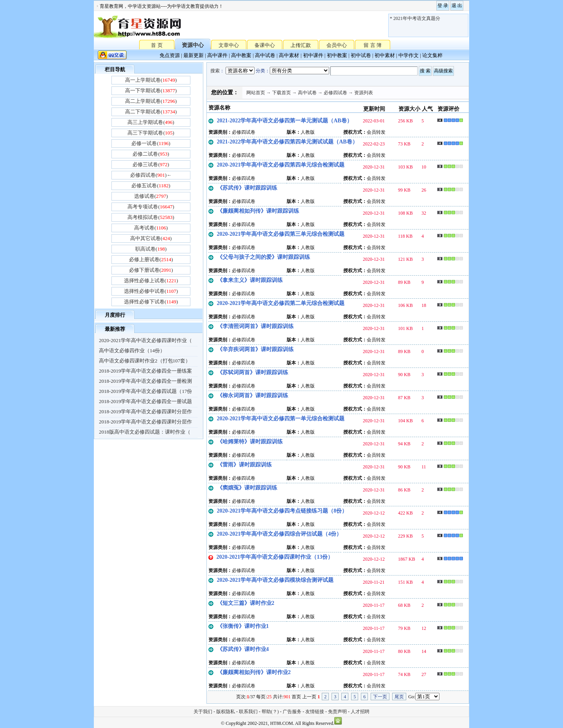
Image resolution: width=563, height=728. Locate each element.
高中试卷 (265, 55)
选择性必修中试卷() (151, 291)
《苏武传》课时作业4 (243, 649)
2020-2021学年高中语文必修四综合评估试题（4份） (280, 534)
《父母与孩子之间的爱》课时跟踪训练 (264, 257)
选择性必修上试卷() (151, 281)
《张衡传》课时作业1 (243, 626)
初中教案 (337, 55)
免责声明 (337, 712)
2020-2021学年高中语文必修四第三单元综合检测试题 (281, 234)
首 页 (157, 45)
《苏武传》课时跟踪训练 (247, 188)
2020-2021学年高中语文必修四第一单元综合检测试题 (281, 419)
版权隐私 (226, 712)
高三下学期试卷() (151, 133)
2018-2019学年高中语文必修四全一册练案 (145, 371)
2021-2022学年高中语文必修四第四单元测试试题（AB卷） (287, 142)
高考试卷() (151, 228)
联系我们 (248, 712)
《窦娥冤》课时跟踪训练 (247, 488)
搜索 (215, 71)
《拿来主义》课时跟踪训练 (250, 280)
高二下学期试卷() (151, 112)
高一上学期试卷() (151, 80)
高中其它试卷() (151, 238)
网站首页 (256, 93)
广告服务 (292, 712)
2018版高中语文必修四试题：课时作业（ (145, 432)
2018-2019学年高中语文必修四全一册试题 (145, 401)
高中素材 (289, 55)
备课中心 (265, 45)
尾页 (399, 697)
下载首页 (281, 93)
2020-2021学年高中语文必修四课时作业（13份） (275, 557)
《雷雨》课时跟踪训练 (244, 465)
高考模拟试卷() (151, 217)
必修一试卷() (151, 143)
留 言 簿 (373, 45)
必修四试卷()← (151, 175)
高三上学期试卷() (151, 122)
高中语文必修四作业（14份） (132, 351)
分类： (263, 71)
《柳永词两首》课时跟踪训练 (253, 395)
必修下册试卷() (151, 270)
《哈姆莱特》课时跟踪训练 (250, 442)
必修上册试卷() (151, 259)
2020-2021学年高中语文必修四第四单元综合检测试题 (281, 165)
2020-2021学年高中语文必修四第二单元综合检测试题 (281, 303)
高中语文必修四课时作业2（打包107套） (145, 361)
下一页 (380, 697)
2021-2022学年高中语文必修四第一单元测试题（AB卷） (285, 121)
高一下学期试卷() (151, 91)
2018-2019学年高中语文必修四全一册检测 (145, 381)
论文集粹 (432, 55)
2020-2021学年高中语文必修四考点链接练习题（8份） (282, 511)
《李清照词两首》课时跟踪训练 (255, 326)
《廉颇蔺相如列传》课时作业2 (254, 672)
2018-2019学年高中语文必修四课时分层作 (145, 412)
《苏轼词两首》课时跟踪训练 (253, 372)
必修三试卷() (151, 164)
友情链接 (315, 712)
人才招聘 (360, 712)
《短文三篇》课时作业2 (246, 603)
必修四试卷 (335, 93)
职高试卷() (151, 249)
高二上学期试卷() (151, 101)
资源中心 (193, 45)
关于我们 (203, 712)
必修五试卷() (151, 186)
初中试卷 (361, 55)
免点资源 (170, 55)
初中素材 (385, 55)
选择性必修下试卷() (151, 302)
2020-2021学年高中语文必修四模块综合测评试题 (275, 580)
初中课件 (313, 55)
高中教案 (241, 55)
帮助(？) (270, 712)
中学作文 (409, 55)
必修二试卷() (151, 154)
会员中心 (337, 45)
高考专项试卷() (151, 207)
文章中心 (229, 45)
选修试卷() (151, 196)
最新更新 (194, 55)
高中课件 (217, 55)
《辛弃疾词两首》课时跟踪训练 (255, 349)
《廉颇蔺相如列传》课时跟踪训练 (258, 211)
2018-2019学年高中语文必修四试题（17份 (145, 391)
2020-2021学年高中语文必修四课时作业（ (145, 340)
